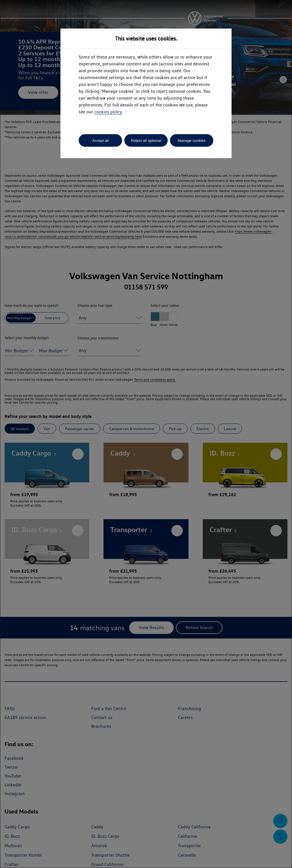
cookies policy (108, 112)
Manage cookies (191, 141)
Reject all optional (146, 141)
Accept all (100, 141)
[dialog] (146, 434)
